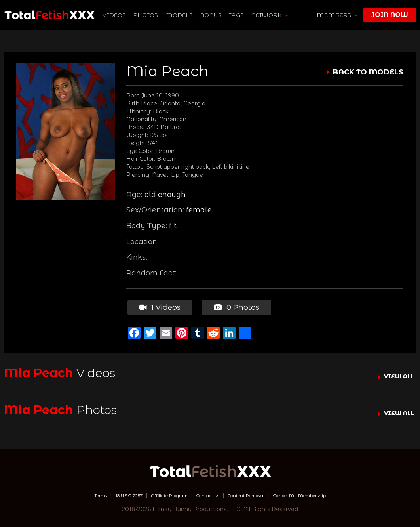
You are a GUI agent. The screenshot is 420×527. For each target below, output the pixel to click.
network (270, 15)
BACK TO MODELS (368, 72)
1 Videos (158, 306)
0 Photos (234, 306)
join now (390, 15)
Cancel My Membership (325, 493)
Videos (115, 15)
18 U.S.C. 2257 (106, 493)
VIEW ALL (395, 374)
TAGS (237, 15)
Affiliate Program (158, 493)
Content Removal (256, 493)
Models (180, 15)
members (337, 15)
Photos (146, 15)
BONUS (212, 15)
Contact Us (207, 493)
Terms (69, 493)
